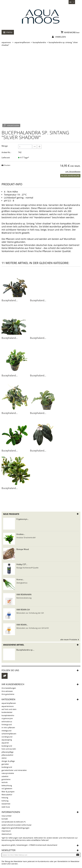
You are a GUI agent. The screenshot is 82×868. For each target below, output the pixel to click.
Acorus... (20, 579)
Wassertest (6, 804)
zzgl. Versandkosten (73, 172)
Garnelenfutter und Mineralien (14, 770)
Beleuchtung (7, 785)
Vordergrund (7, 737)
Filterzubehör (7, 795)
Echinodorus (7, 721)
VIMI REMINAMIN (24, 595)
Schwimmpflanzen (9, 734)
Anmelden (61, 37)
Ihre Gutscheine (8, 694)
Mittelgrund (6, 731)
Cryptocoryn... (23, 519)
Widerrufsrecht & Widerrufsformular (17, 825)
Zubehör (5, 776)
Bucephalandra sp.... (25, 650)
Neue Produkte (11, 514)
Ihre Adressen (7, 691)
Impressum (6, 831)
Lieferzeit (6, 158)
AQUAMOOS (6, 42)
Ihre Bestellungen (9, 688)
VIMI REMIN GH (23, 610)
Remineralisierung (24, 598)
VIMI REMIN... (22, 625)
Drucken (7, 165)
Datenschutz (7, 834)
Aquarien (5, 743)
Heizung (5, 798)
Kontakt (5, 819)
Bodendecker (7, 712)
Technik (5, 782)
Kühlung (5, 801)
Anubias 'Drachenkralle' (26, 537)
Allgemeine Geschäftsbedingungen (15, 828)
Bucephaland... (10, 300)
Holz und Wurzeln (9, 749)
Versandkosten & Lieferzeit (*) (14, 822)
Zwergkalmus (22, 583)
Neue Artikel (6, 816)
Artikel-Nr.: (6, 152)
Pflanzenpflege (8, 752)
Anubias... (21, 534)
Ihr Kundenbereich (13, 684)
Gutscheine (6, 779)
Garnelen (5, 764)
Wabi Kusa (6, 807)
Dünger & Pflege (8, 761)
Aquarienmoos (8, 706)
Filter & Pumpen (8, 792)
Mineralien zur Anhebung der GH (30, 613)
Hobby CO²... (22, 564)
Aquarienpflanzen (9, 703)
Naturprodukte (8, 773)
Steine (4, 758)
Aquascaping (7, 740)
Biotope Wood (23, 549)
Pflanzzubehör (8, 755)
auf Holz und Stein (9, 709)
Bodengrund (7, 746)
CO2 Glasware (7, 788)
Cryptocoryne (7, 718)
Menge (5, 146)
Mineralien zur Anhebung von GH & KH (33, 628)
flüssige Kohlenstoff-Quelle (27, 568)
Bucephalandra (8, 715)
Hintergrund (7, 724)
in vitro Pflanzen (8, 727)
